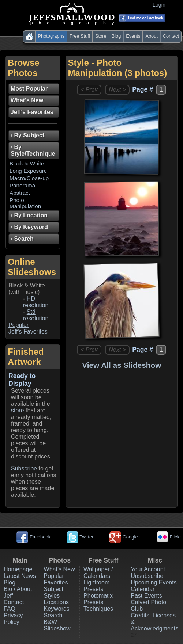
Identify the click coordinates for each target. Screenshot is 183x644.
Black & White (27, 163)
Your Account (148, 569)
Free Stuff (80, 36)
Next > (117, 90)
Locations (57, 602)
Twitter (80, 537)
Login (160, 5)
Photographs (51, 36)
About (151, 36)
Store (101, 36)
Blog (116, 36)
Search (53, 615)
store (18, 410)
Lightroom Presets (96, 586)
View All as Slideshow (122, 365)
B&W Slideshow (57, 625)
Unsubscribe (147, 576)
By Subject (27, 135)
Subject (54, 589)
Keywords (57, 609)
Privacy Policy (13, 619)
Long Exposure (28, 171)
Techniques (98, 609)
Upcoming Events (154, 582)
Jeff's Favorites (28, 331)
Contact (171, 36)
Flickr (169, 537)
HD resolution (36, 302)
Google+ (125, 537)
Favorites (56, 582)
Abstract (20, 193)
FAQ (10, 609)
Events (133, 36)
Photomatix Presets (98, 599)
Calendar (143, 589)
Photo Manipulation (25, 203)
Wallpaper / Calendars (98, 573)
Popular (18, 325)
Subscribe (24, 468)
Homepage (18, 569)
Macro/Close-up (29, 178)
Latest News (20, 576)
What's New (59, 569)
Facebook (33, 537)
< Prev (89, 90)
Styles (52, 596)
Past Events (146, 596)
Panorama (22, 185)
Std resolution (36, 315)
